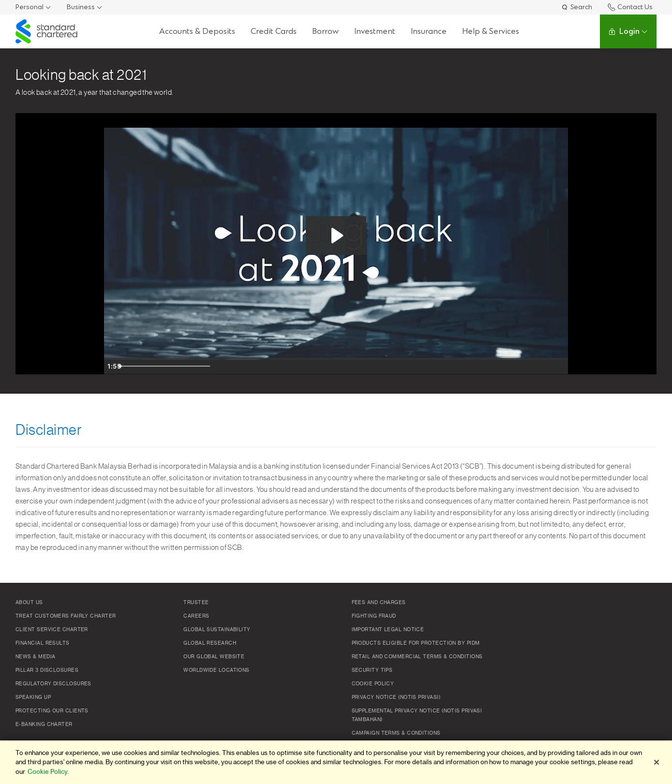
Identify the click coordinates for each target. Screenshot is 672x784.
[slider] (325, 366)
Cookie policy (373, 684)
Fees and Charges (379, 603)
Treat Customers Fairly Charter (66, 616)
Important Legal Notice (388, 630)
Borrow (325, 31)
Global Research (210, 643)
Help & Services (490, 31)
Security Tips (372, 670)
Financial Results (43, 643)
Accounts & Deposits (197, 31)
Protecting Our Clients (52, 711)
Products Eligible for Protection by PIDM (416, 643)
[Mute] (520, 366)
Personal (30, 7)
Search (576, 7)
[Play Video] (114, 366)
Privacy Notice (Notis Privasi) (396, 697)
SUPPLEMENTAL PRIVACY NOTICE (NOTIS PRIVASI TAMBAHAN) (417, 715)
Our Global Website (214, 657)
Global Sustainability (217, 630)
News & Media (35, 657)
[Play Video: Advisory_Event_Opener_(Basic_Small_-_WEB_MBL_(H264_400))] (336, 236)
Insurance (428, 31)
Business (81, 7)
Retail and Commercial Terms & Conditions (417, 657)
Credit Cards (273, 31)
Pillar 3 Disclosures (47, 670)
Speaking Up (33, 697)
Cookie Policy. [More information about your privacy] (48, 772)
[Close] (657, 762)
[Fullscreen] (559, 366)
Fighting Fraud (374, 616)
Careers (196, 616)
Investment (374, 31)
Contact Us (630, 7)
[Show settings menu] (539, 366)
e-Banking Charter (44, 725)
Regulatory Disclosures (53, 684)
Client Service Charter (52, 630)
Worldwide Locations (217, 670)
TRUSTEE (196, 603)
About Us (29, 603)
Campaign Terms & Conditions (396, 733)
